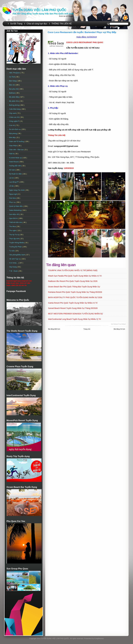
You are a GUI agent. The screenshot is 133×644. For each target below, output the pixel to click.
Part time (13, 198)
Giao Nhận (13, 146)
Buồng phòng (14, 105)
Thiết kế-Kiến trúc (16, 222)
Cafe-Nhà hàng (15, 109)
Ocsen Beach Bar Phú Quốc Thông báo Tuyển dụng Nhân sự (74, 287)
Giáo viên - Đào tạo (17, 150)
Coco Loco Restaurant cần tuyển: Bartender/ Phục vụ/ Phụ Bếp (82, 32)
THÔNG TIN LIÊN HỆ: (62, 24)
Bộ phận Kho (14, 101)
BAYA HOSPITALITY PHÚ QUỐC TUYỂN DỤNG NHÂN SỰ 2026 (75, 297)
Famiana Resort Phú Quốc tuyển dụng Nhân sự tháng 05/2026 (75, 292)
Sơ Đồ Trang (16, 24)
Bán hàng (13, 81)
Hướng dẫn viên (15, 166)
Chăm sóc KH (15, 117)
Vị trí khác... (14, 263)
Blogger (71, 16)
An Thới (12, 77)
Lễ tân (12, 186)
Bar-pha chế (14, 89)
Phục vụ (13, 202)
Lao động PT (14, 182)
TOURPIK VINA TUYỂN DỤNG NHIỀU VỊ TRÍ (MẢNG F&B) (73, 270)
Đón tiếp (13, 138)
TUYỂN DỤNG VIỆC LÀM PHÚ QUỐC (39, 10)
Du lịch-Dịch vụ (15, 129)
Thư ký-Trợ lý (14, 235)
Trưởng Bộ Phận (16, 247)
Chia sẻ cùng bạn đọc (37, 24)
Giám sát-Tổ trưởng (17, 142)
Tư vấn (12, 251)
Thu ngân (13, 231)
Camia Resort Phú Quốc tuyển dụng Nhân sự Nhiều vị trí (73, 303)
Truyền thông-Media (17, 243)
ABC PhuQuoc (15, 73)
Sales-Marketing (15, 210)
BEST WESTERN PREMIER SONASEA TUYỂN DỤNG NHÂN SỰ (75, 314)
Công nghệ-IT (14, 121)
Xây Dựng (13, 267)
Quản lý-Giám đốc (16, 206)
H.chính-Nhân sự (16, 158)
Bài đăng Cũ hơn (119, 329)
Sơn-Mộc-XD (14, 214)
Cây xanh (13, 113)
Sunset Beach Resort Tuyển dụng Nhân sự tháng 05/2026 (73, 308)
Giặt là (12, 154)
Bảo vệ (12, 85)
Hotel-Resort (14, 162)
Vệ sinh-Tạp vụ (15, 259)
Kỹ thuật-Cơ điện (16, 174)
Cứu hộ (12, 125)
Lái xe (12, 178)
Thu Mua (13, 227)
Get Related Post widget (118, 324)
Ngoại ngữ (13, 194)
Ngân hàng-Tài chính (17, 190)
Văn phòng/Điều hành (17, 255)
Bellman (12, 93)
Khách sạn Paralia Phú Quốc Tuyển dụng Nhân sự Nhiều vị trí (75, 276)
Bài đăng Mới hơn (54, 329)
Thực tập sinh (14, 239)
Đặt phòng (13, 134)
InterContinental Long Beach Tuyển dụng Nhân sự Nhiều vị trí (74, 319)
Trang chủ (87, 329)
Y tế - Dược (14, 271)
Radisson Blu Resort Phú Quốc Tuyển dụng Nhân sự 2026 (73, 281)
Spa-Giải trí (14, 218)
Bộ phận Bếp (14, 97)
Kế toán (12, 170)
